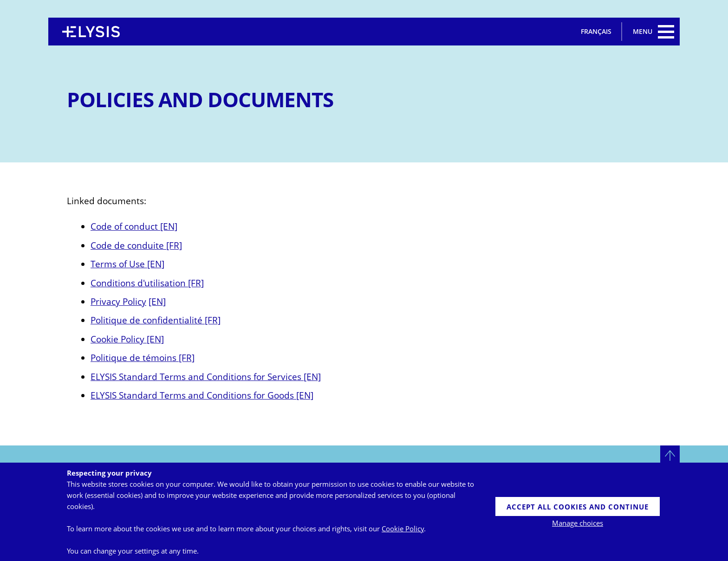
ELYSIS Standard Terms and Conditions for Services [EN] (206, 377)
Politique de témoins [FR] (143, 358)
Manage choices (578, 523)
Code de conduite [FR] (136, 245)
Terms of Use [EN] (127, 264)
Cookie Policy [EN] (127, 339)
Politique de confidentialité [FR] (156, 320)
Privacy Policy (118, 301)
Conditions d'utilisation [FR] (147, 283)
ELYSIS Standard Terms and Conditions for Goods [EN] (202, 395)
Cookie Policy (403, 529)
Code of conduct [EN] (134, 226)
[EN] (157, 301)
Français (596, 31)
